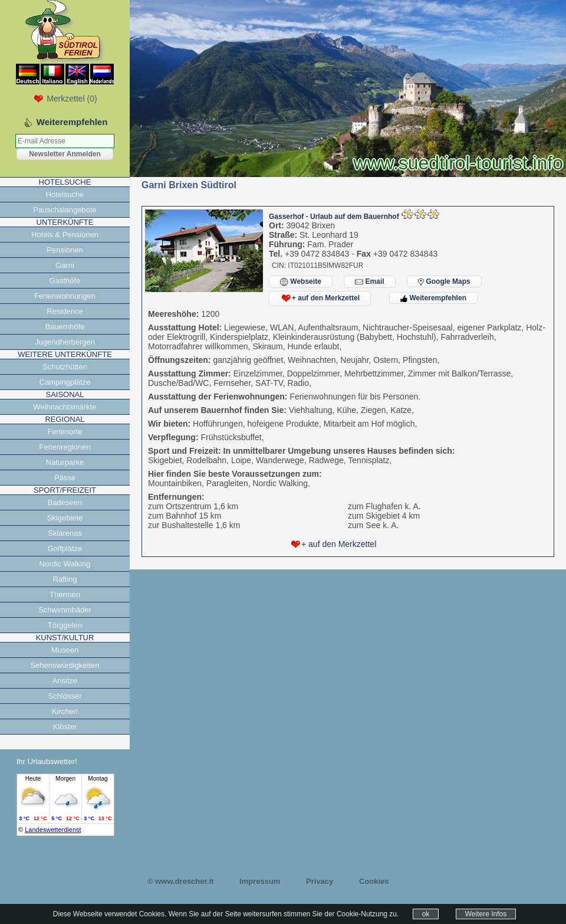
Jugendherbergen (65, 342)
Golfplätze (65, 548)
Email (369, 282)
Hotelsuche (65, 194)
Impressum (260, 881)
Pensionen (65, 250)
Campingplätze (65, 382)
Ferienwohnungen (65, 296)
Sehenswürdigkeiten (65, 665)
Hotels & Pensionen (65, 235)
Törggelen (65, 625)
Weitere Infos (486, 914)
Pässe (65, 478)
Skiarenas (65, 533)
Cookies (374, 881)
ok (426, 914)
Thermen (65, 594)
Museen (65, 650)
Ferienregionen (65, 447)
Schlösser (65, 696)
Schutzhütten (65, 367)
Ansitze (65, 681)
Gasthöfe (65, 281)
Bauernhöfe (65, 327)
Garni (65, 265)
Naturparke (65, 462)
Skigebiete (65, 518)
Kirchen (65, 711)
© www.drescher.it (180, 881)
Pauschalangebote (65, 210)
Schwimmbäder (65, 610)
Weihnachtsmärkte (65, 407)
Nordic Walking (65, 564)
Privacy (320, 881)
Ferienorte (65, 432)
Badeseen (65, 502)
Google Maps (444, 281)
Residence (65, 311)
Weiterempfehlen (433, 298)
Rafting (65, 579)
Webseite (301, 282)
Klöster (65, 727)
